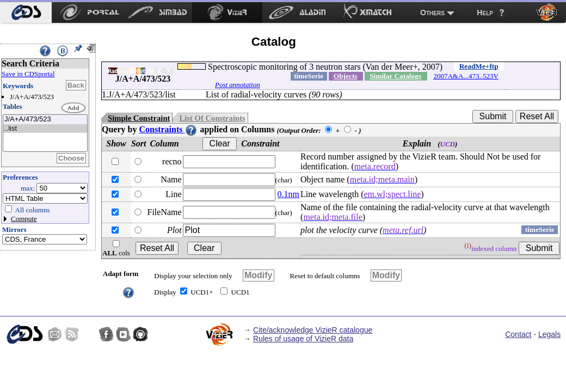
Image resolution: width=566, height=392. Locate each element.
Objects (346, 76)
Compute (24, 219)
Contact (518, 334)
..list (45, 129)
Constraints (168, 129)
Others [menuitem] (432, 13)
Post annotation (238, 85)
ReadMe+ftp (479, 66)
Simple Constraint (139, 118)
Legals (549, 334)
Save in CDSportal (28, 74)
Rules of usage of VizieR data (303, 339)
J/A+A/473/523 (45, 120)
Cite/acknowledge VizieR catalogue (313, 330)
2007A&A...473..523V (466, 76)
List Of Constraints (212, 118)
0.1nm (288, 194)
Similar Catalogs (395, 76)
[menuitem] (26, 13)
